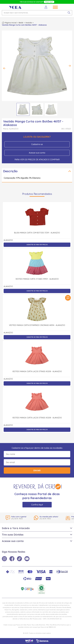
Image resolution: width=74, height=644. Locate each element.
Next (70, 66)
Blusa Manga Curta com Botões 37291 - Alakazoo (37, 233)
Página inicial (11, 23)
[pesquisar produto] (69, 13)
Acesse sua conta (37, 153)
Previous (4, 68)
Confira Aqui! (37, 505)
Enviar (37, 470)
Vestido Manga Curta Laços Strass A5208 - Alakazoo (37, 372)
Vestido (29, 23)
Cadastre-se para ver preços (37, 245)
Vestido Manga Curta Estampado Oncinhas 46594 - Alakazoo (37, 325)
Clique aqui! (49, 2)
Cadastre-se (37, 144)
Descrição (10, 171)
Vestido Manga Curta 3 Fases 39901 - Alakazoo (37, 279)
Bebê (21, 23)
